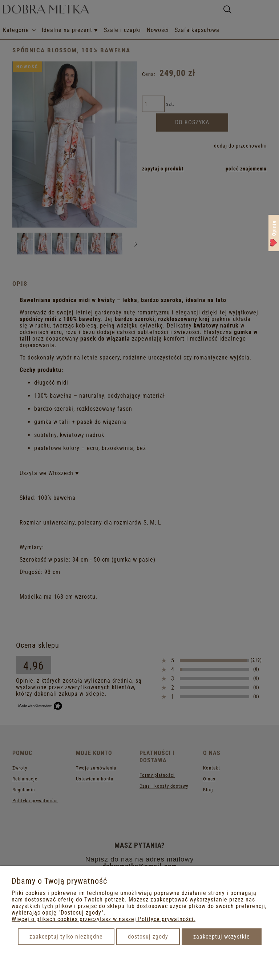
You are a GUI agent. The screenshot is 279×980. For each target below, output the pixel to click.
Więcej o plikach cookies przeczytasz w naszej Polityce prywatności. (104, 919)
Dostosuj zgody (148, 937)
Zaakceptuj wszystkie (222, 937)
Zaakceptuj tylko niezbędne (66, 937)
